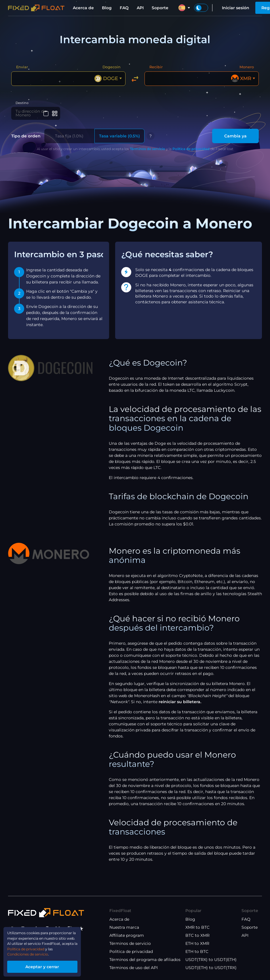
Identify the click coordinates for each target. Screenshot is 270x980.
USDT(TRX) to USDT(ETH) (211, 960)
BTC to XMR (197, 935)
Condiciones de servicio (32, 953)
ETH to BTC (197, 951)
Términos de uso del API (134, 968)
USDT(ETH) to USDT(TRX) (211, 968)
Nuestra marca (124, 927)
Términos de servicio (148, 150)
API (140, 8)
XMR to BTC (197, 927)
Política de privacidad (191, 150)
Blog (107, 8)
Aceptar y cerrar (48, 966)
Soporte (160, 8)
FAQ (124, 8)
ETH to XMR (197, 943)
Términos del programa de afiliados (145, 960)
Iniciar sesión (236, 8)
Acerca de (83, 8)
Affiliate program (127, 935)
